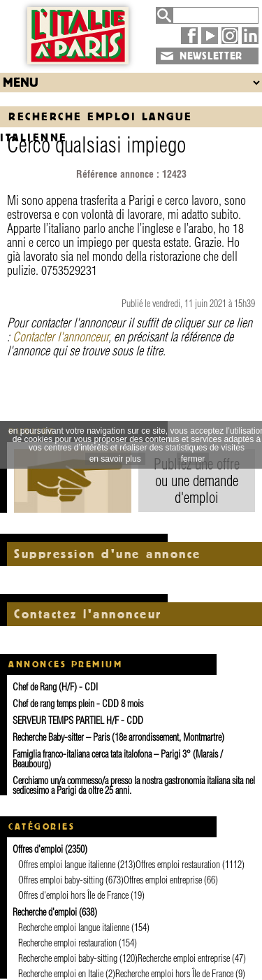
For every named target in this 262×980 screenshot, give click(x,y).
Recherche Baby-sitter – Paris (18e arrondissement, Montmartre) (118, 737)
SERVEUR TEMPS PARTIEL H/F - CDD (78, 720)
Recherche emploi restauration (67, 943)
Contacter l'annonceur (60, 337)
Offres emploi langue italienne (67, 865)
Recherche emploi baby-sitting (68, 958)
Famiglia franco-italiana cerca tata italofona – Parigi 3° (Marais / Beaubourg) (118, 759)
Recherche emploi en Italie (61, 974)
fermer (193, 459)
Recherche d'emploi (45, 912)
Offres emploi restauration (178, 865)
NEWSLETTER (211, 56)
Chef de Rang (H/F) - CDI (55, 687)
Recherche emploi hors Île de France (174, 974)
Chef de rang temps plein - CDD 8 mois (78, 704)
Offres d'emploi (38, 849)
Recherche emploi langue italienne (74, 928)
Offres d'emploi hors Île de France (73, 895)
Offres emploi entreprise (163, 880)
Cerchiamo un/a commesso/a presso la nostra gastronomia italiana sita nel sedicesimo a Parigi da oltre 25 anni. (134, 786)
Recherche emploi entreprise (184, 958)
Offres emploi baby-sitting (61, 880)
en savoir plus (115, 459)
